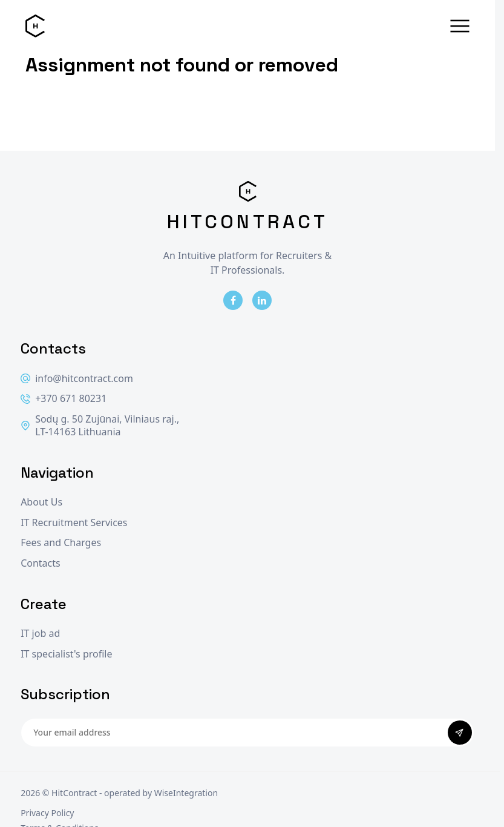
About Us (41, 502)
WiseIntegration (186, 793)
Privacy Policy (47, 813)
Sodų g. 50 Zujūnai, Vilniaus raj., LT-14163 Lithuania (100, 426)
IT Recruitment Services (74, 523)
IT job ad (40, 634)
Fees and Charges (61, 543)
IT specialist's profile (66, 654)
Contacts (41, 563)
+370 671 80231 (64, 399)
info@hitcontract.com (77, 379)
